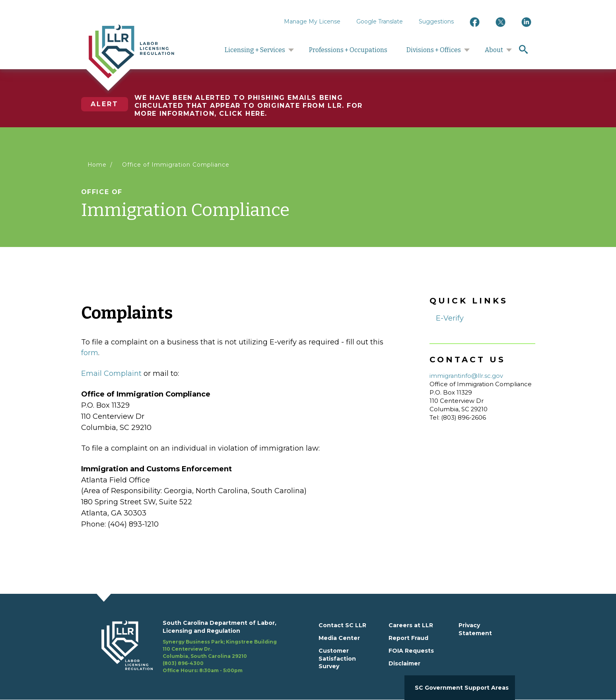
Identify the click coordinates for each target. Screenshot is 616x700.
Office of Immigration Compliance (176, 165)
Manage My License (312, 21)
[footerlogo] (132, 647)
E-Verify (450, 318)
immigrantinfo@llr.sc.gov (466, 376)
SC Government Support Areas (462, 688)
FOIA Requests (411, 651)
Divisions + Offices (434, 50)
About (494, 50)
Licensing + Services (255, 50)
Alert (105, 104)
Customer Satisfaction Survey (337, 659)
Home (97, 165)
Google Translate (380, 21)
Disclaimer (404, 663)
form (90, 353)
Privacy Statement (475, 629)
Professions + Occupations (348, 50)
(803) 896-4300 (183, 663)
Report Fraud (408, 638)
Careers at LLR (411, 625)
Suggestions (436, 21)
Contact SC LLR (342, 625)
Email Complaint (111, 373)
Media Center (339, 638)
